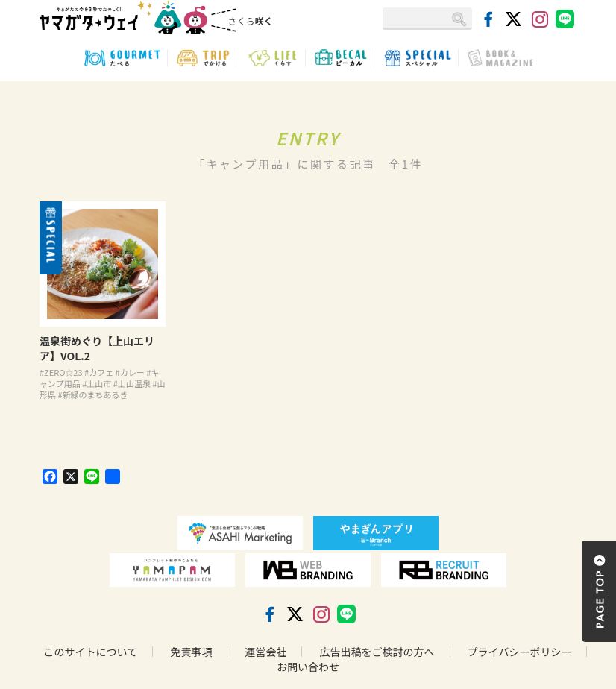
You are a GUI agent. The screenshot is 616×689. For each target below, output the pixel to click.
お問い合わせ (308, 667)
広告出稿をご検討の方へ (377, 652)
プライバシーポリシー (520, 652)
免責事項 (191, 652)
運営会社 (265, 652)
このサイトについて (91, 652)
